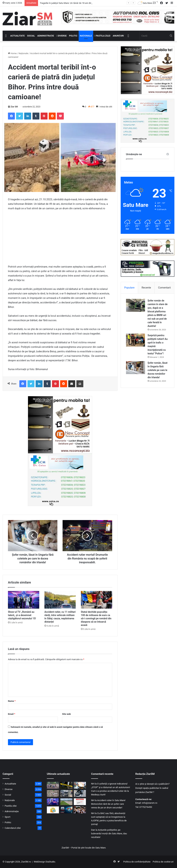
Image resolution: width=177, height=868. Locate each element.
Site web (66, 714)
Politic (73, 36)
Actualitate (18, 36)
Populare (129, 288)
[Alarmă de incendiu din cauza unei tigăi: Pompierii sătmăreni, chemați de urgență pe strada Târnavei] (80, 785)
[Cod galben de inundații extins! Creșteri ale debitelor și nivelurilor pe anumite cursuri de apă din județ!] (66, 802)
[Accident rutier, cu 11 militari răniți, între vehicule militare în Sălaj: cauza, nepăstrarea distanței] (60, 600)
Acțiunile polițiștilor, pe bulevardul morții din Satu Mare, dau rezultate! (109, 833)
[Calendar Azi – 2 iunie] (80, 802)
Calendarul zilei (13, 828)
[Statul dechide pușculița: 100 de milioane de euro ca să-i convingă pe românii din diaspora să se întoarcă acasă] (97, 600)
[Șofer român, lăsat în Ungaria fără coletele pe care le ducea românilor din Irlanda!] (136, 368)
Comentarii (164, 288)
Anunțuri (118, 36)
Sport (8, 817)
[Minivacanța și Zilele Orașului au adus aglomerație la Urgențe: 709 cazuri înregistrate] (53, 802)
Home (12, 53)
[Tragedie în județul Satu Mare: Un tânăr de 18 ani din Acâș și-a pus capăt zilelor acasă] (66, 785)
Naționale (86, 36)
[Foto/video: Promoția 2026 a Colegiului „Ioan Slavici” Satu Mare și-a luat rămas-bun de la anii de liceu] (53, 785)
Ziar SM (14, 107)
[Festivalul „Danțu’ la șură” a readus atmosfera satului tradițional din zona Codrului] (80, 810)
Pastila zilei (102, 36)
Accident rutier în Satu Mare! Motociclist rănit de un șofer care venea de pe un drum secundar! (108, 804)
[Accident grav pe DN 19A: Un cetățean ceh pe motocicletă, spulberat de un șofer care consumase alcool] (80, 793)
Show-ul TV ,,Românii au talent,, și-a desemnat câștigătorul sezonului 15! (22, 615)
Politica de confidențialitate (137, 862)
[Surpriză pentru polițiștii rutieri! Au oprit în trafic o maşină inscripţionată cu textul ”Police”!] (136, 340)
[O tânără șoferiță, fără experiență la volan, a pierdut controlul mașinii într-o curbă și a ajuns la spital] (66, 793)
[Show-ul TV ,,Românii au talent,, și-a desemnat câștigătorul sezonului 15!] (24, 600)
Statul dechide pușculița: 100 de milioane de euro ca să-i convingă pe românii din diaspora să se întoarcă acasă (96, 618)
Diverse (62, 36)
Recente (146, 288)
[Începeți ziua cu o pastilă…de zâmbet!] (53, 810)
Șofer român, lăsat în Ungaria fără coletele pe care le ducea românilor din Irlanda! (158, 370)
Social (31, 36)
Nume (12, 701)
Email (12, 714)
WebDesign (39, 862)
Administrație (46, 36)
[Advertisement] (60, 239)
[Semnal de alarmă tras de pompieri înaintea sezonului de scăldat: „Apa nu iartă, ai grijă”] (66, 810)
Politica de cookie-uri (163, 862)
